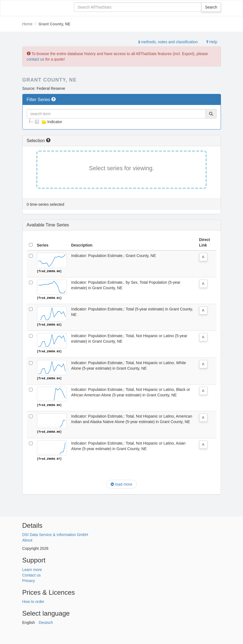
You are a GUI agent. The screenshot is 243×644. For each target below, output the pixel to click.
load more (121, 484)
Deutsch (46, 622)
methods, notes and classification (168, 42)
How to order (33, 601)
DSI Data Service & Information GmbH (55, 534)
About (27, 540)
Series (43, 245)
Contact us (32, 574)
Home (27, 24)
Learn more (32, 569)
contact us (36, 59)
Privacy (29, 580)
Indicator (48, 122)
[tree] (122, 122)
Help (212, 42)
